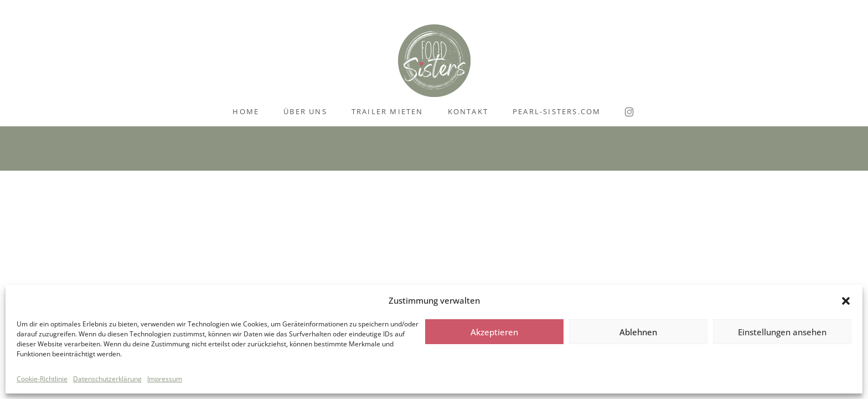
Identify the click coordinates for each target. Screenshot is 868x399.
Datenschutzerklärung (107, 379)
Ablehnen (638, 332)
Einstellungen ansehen (782, 332)
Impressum (165, 379)
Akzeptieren (494, 332)
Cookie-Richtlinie (42, 379)
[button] (846, 301)
